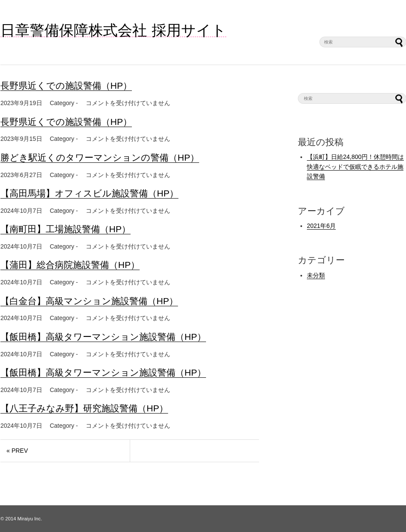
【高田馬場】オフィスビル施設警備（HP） (89, 193)
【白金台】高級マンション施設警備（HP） (89, 301)
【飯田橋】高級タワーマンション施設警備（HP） (103, 337)
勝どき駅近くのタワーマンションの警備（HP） (100, 157)
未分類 (316, 275)
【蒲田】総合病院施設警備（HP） (70, 265)
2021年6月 (321, 226)
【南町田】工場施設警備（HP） (66, 229)
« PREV (17, 451)
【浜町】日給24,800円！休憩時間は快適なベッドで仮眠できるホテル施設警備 (355, 166)
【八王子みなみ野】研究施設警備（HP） (84, 408)
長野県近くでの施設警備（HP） (66, 86)
